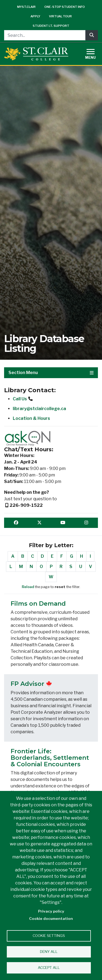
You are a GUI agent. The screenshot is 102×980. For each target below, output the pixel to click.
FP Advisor (27, 684)
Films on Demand (38, 604)
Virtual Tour (60, 16)
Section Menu (51, 373)
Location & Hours (31, 418)
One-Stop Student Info (65, 7)
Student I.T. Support (51, 26)
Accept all (49, 968)
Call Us (20, 399)
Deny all (49, 952)
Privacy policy (51, 911)
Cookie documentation (51, 919)
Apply (35, 16)
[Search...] (45, 35)
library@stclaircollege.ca (39, 409)
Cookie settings (49, 936)
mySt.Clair (26, 7)
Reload (28, 587)
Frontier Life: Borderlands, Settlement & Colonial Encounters (50, 758)
